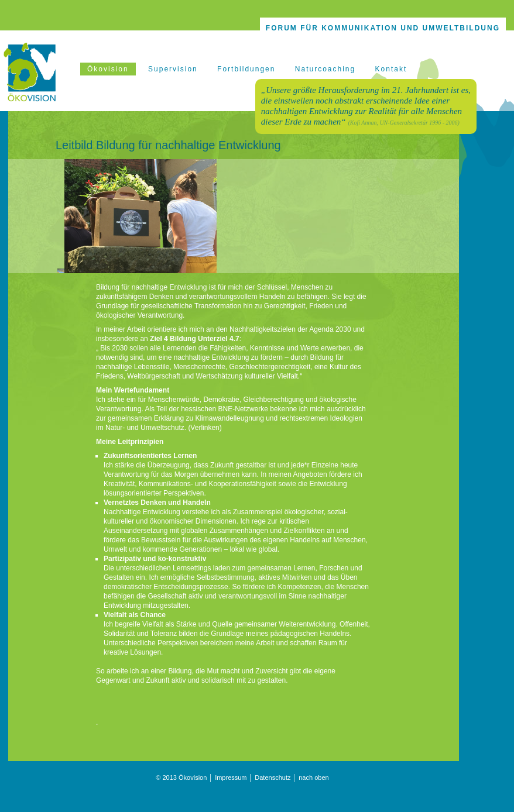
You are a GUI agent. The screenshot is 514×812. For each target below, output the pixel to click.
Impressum (231, 777)
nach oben (313, 777)
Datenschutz (273, 777)
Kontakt (391, 69)
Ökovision (108, 69)
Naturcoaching (325, 69)
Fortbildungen (246, 69)
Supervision (173, 69)
